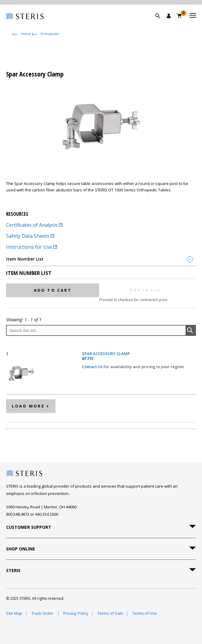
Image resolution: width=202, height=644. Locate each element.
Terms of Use (145, 613)
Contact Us (93, 367)
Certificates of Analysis (34, 225)
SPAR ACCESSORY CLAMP (106, 356)
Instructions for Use (32, 247)
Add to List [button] (145, 290)
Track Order (43, 613)
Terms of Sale (110, 613)
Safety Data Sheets (30, 236)
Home (26, 34)
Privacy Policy (76, 613)
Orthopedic (50, 34)
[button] (161, 23)
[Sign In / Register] (169, 16)
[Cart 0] (180, 16)
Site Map (14, 613)
